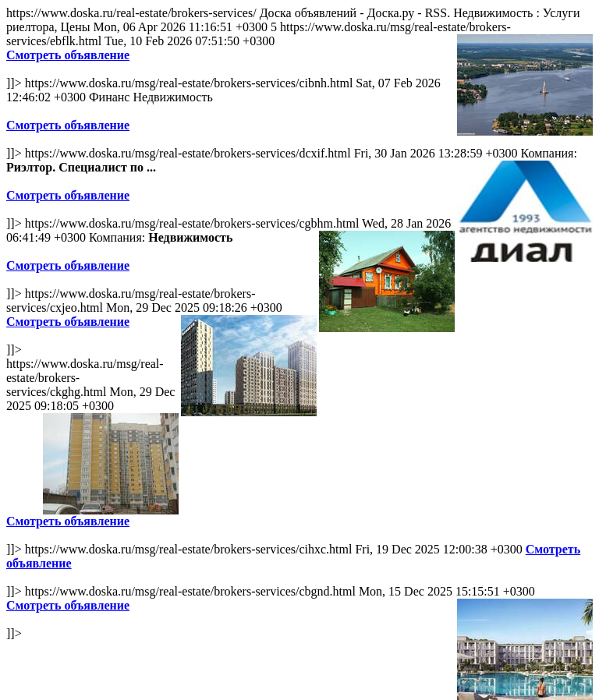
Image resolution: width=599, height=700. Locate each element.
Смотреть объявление (68, 55)
